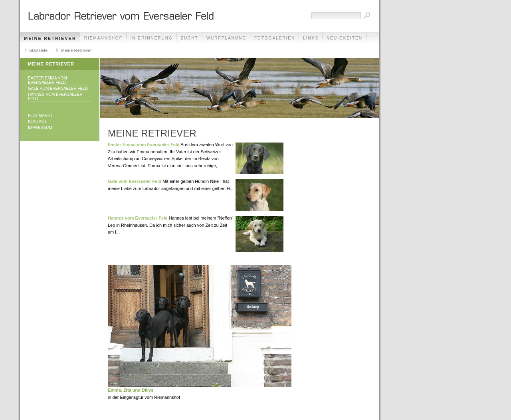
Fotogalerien (275, 38)
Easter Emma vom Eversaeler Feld (48, 80)
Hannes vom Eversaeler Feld (55, 97)
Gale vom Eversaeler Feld (58, 88)
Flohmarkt (40, 116)
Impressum (40, 128)
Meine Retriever (50, 38)
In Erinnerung (152, 38)
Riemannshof (103, 38)
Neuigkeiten (345, 38)
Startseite (38, 50)
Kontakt (37, 122)
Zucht (190, 38)
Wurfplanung (226, 38)
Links (311, 38)
